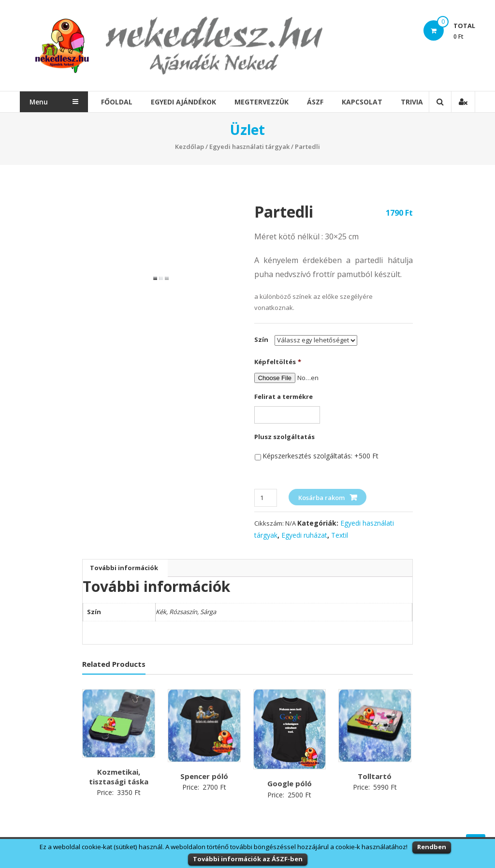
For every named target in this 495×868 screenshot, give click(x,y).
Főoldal (118, 102)
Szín (261, 339)
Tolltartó (375, 776)
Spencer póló (204, 776)
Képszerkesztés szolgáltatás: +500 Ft (320, 456)
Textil (340, 535)
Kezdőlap (189, 147)
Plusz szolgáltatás (284, 437)
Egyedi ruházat (304, 535)
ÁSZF (317, 102)
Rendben (432, 847)
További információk (124, 568)
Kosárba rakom (321, 498)
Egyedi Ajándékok (185, 102)
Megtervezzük (263, 102)
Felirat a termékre (284, 397)
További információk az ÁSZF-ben (248, 859)
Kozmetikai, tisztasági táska (119, 777)
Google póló (290, 783)
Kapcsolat (364, 102)
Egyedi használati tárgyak (249, 147)
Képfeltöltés (278, 362)
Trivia (413, 102)
